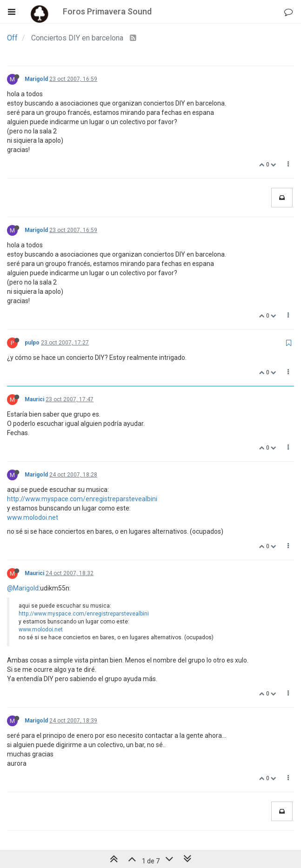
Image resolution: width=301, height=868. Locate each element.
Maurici (34, 399)
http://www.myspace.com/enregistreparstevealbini (82, 499)
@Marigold (23, 588)
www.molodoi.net (33, 517)
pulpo (32, 343)
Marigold (36, 79)
